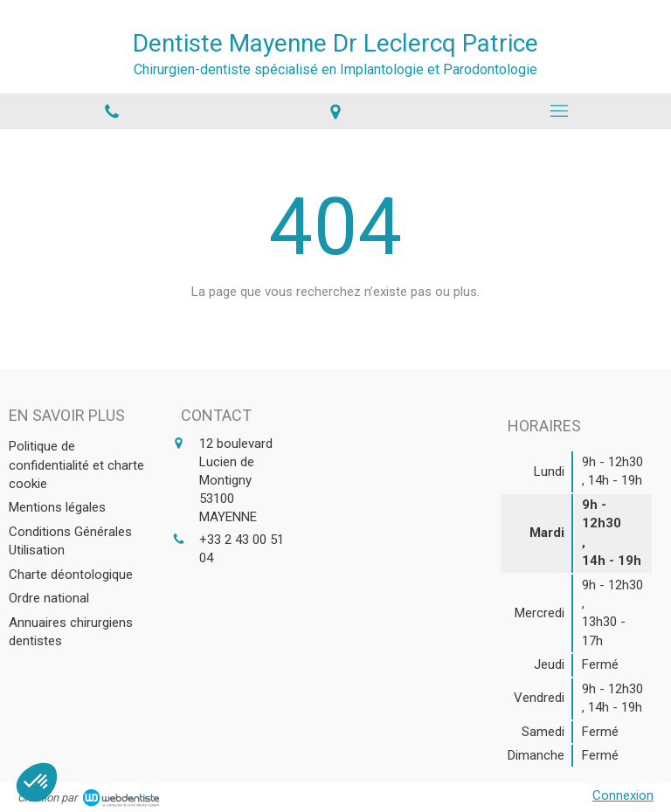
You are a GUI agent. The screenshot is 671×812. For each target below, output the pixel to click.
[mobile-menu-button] (559, 111)
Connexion (623, 795)
